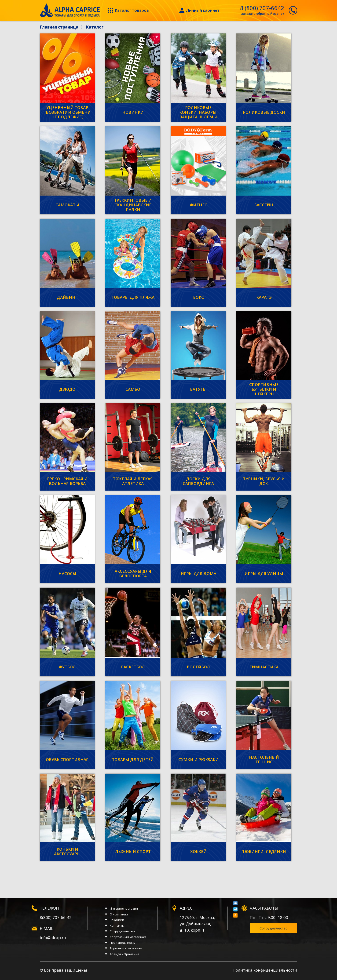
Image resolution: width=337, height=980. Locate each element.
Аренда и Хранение (125, 954)
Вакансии (117, 920)
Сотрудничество (122, 931)
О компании (119, 914)
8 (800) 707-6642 (262, 8)
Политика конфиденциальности (265, 970)
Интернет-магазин (124, 908)
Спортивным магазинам (128, 937)
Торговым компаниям (126, 948)
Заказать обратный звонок (263, 14)
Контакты (117, 925)
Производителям (123, 943)
